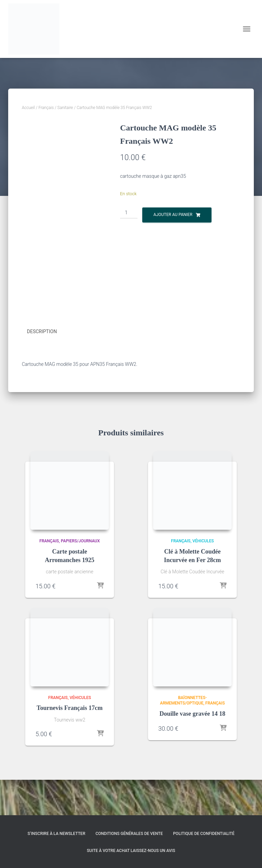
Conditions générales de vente (129, 834)
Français (46, 108)
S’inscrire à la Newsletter (56, 834)
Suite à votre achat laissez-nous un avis (131, 851)
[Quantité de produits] (129, 213)
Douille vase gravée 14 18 (193, 749)
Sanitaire (65, 108)
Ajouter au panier (173, 215)
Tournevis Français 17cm (69, 743)
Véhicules (203, 576)
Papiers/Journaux (80, 576)
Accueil (28, 108)
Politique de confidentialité (204, 834)
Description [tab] (42, 367)
